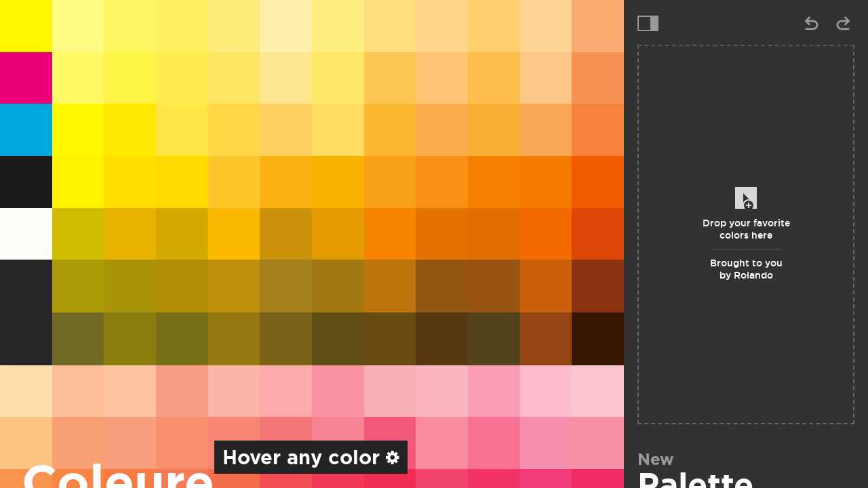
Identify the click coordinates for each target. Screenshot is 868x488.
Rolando (753, 275)
